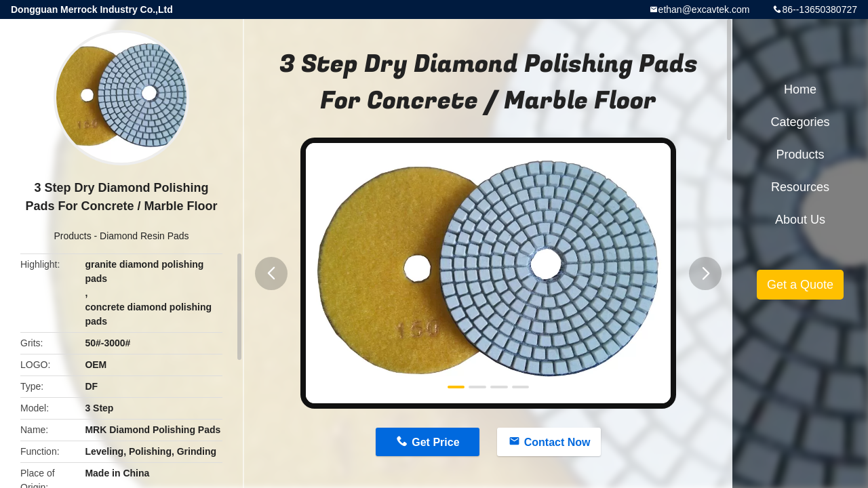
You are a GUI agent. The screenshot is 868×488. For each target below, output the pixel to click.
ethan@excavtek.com (704, 9)
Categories (800, 122)
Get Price (435, 442)
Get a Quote (800, 285)
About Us (800, 220)
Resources (800, 187)
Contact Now (557, 442)
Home (800, 89)
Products (72, 236)
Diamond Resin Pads (144, 236)
